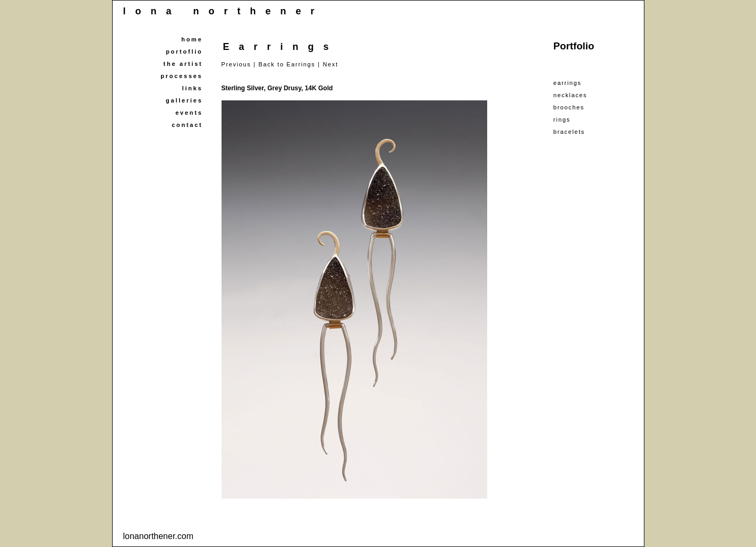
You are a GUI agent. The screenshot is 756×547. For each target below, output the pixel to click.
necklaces (571, 95)
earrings (568, 83)
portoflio (184, 52)
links (193, 88)
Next (330, 64)
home (192, 39)
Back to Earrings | (289, 64)
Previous (236, 64)
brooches (569, 107)
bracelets (569, 132)
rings (562, 119)
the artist (183, 64)
